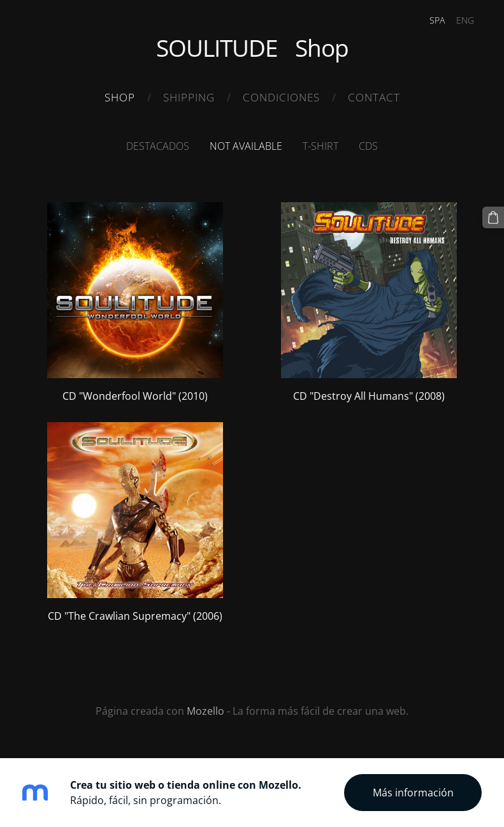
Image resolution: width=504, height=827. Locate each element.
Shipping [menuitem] (189, 97)
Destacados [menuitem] (158, 146)
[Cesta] (493, 217)
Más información (413, 793)
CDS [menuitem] (368, 146)
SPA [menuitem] (437, 20)
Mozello (205, 711)
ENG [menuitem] (465, 20)
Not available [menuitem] (246, 146)
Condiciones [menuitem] (281, 97)
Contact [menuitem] (374, 97)
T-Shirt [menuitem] (320, 146)
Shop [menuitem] (120, 97)
